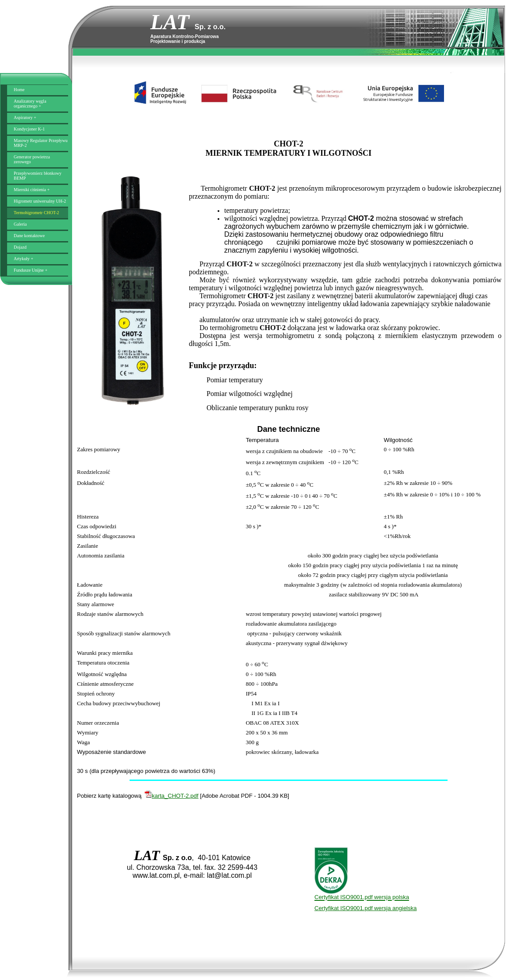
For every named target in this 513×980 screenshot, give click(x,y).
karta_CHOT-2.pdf (172, 796)
